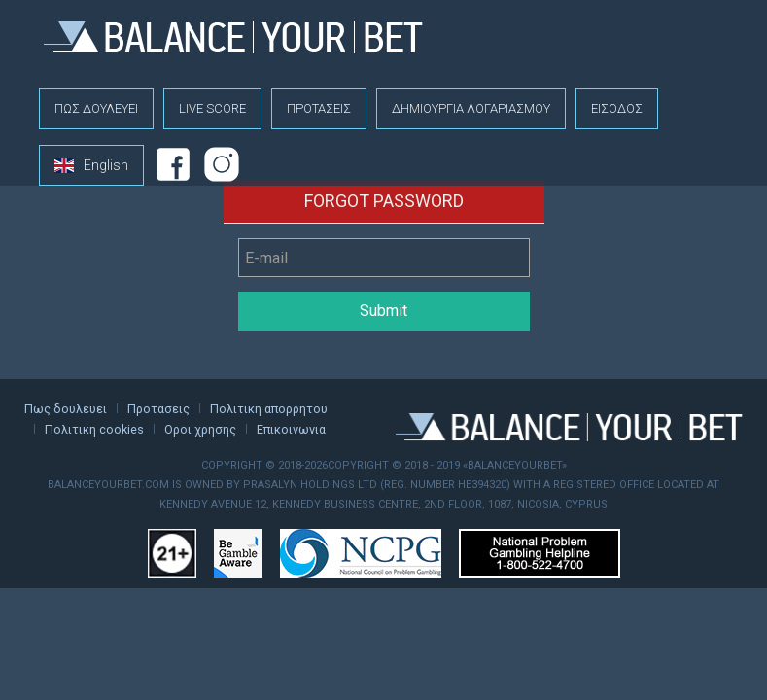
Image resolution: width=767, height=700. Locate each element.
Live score (212, 108)
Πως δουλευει (96, 108)
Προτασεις (319, 108)
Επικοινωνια (291, 429)
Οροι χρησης (200, 429)
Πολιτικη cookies (94, 429)
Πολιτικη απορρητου (269, 409)
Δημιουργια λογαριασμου (471, 108)
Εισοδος (617, 108)
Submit (383, 311)
